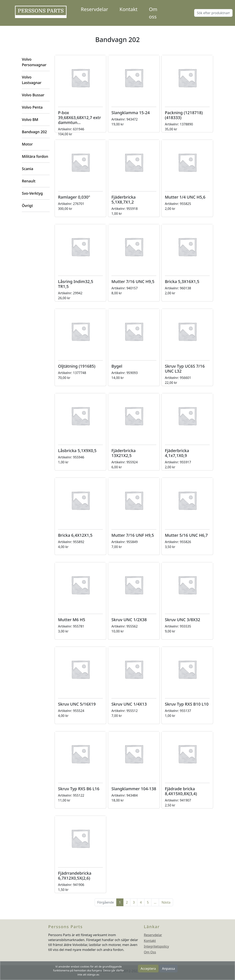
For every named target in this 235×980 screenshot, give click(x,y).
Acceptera (148, 969)
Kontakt (129, 9)
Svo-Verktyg (32, 193)
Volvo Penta (32, 107)
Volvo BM (30, 119)
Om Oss (150, 952)
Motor (27, 144)
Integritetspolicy (156, 946)
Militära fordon (35, 156)
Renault (29, 181)
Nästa (166, 902)
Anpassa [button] (168, 969)
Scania (27, 169)
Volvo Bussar (33, 95)
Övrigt (27, 206)
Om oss (153, 13)
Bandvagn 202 (34, 132)
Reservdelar (94, 9)
